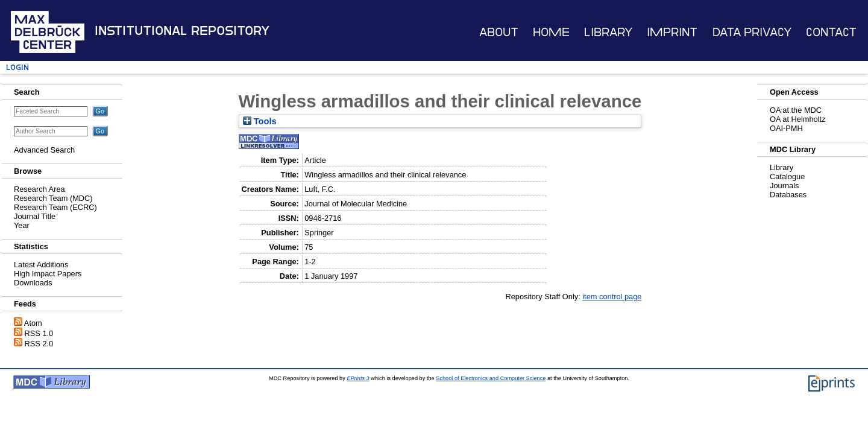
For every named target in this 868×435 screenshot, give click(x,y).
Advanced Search (44, 150)
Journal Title (35, 216)
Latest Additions (41, 265)
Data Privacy (752, 32)
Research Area (39, 189)
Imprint (672, 32)
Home (551, 32)
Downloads (33, 283)
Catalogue (787, 176)
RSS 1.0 (39, 333)
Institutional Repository (182, 31)
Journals (784, 186)
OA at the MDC (796, 110)
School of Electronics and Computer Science (491, 378)
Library (608, 32)
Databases (788, 195)
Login (17, 67)
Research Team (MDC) (53, 198)
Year (22, 225)
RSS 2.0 (39, 344)
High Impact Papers (48, 274)
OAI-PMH (786, 128)
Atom (33, 323)
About (499, 32)
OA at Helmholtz (797, 119)
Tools (260, 121)
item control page (612, 297)
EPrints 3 (358, 378)
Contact (831, 32)
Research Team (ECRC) (55, 207)
